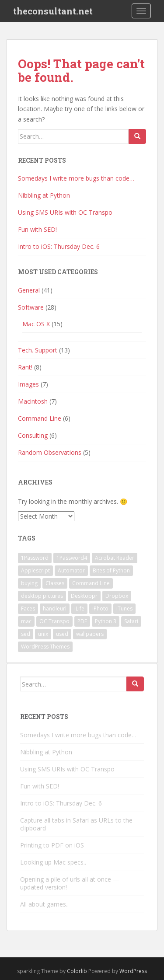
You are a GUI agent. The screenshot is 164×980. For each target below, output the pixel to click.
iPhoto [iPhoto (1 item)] (100, 609)
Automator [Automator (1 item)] (71, 570)
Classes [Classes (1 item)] (55, 583)
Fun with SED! (37, 229)
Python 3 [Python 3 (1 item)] (106, 621)
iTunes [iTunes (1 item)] (124, 609)
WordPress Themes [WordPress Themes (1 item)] (45, 647)
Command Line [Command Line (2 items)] (91, 583)
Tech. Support (38, 350)
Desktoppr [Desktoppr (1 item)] (84, 596)
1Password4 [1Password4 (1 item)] (72, 558)
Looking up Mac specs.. (53, 862)
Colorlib (77, 971)
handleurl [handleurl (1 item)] (55, 609)
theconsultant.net (53, 11)
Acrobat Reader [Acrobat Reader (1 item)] (115, 558)
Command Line (40, 418)
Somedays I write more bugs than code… (76, 178)
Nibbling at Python (44, 195)
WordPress (133, 971)
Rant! (25, 367)
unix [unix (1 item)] (43, 634)
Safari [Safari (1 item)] (131, 621)
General (29, 290)
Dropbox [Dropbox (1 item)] (117, 596)
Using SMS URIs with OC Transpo (65, 212)
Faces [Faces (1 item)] (28, 609)
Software (31, 307)
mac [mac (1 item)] (26, 621)
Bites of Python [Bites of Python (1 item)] (111, 570)
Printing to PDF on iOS (52, 845)
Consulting (33, 435)
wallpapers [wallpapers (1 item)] (90, 634)
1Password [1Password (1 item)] (35, 558)
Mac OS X (36, 324)
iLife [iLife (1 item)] (79, 609)
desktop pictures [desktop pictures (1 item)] (42, 596)
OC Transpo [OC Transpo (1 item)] (54, 621)
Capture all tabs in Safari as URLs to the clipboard (76, 824)
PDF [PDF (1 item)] (82, 621)
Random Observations (50, 452)
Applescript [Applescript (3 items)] (35, 570)
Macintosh (33, 401)
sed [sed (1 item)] (26, 634)
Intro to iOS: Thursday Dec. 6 (59, 246)
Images (28, 384)
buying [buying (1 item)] (29, 583)
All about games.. (44, 904)
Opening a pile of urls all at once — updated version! (70, 883)
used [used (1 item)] (62, 634)
